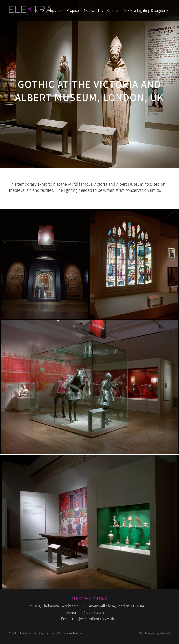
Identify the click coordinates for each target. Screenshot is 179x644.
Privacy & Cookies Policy (64, 633)
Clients (113, 10)
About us (55, 10)
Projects (73, 10)
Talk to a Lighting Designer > (145, 10)
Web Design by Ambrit (154, 633)
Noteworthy (93, 10)
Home (39, 10)
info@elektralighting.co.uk (93, 619)
